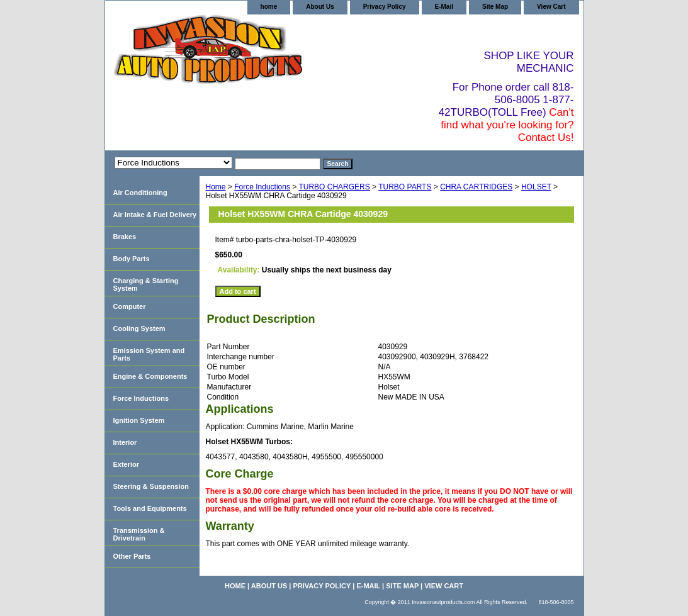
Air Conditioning (140, 193)
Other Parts (132, 556)
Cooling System (139, 328)
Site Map (495, 7)
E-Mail (444, 7)
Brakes (125, 237)
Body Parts (132, 259)
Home (216, 187)
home (269, 7)
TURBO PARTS (405, 187)
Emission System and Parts (149, 354)
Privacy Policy (385, 7)
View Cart (551, 7)
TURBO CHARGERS (334, 187)
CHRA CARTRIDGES (476, 187)
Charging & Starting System (146, 284)
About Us (320, 7)
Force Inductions (262, 187)
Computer (130, 306)
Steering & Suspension (151, 486)
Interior (125, 442)
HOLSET (536, 187)
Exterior (127, 464)
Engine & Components (150, 376)
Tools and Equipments (150, 508)
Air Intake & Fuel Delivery (155, 215)
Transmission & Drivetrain (139, 534)
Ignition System (139, 420)
